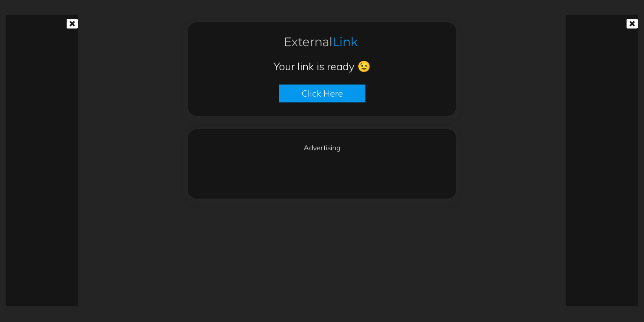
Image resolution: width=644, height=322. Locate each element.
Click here (322, 93)
